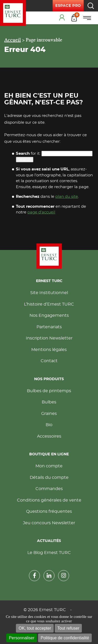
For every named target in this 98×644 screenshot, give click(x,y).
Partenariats (49, 327)
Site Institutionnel (49, 293)
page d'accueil (41, 212)
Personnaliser (22, 638)
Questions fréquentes (49, 511)
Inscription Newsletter (49, 338)
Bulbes (49, 402)
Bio (49, 425)
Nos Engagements (49, 315)
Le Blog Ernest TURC (49, 553)
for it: (28, 154)
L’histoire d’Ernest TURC (49, 304)
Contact (49, 361)
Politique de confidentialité (65, 638)
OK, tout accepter (35, 628)
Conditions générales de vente (49, 500)
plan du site (67, 197)
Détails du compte (49, 478)
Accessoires (49, 436)
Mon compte (49, 466)
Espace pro (68, 6)
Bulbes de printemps (49, 391)
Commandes (49, 489)
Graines (49, 414)
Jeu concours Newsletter (49, 523)
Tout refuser (68, 628)
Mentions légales (49, 350)
